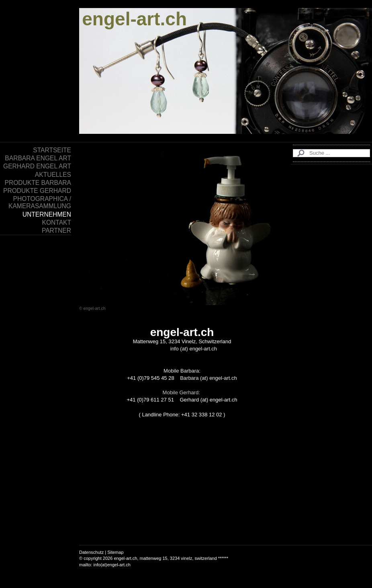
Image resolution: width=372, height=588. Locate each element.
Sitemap (115, 552)
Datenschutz (91, 552)
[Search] (331, 153)
